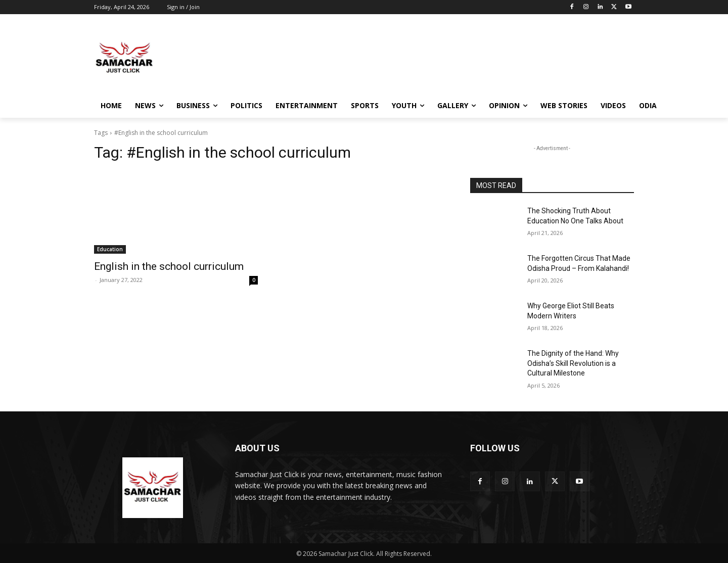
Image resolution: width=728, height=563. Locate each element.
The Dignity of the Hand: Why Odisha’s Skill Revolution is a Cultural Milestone (573, 363)
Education (110, 249)
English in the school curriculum (169, 266)
